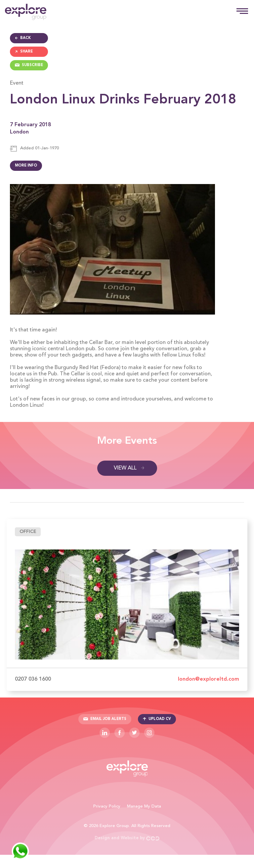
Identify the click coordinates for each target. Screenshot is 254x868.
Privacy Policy (107, 806)
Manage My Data (144, 806)
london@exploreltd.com (209, 679)
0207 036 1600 (33, 679)
